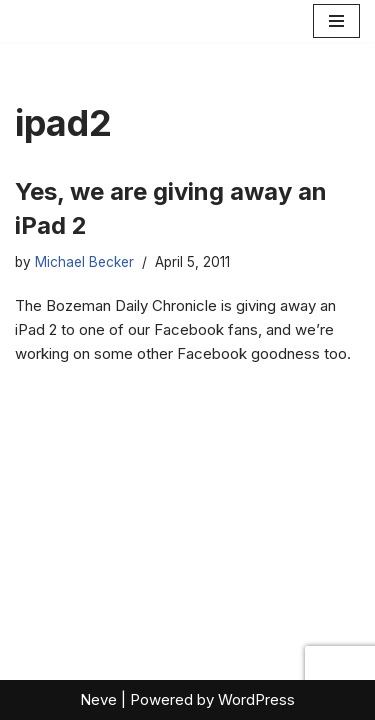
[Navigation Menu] (336, 21)
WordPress (256, 699)
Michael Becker (84, 262)
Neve (98, 699)
